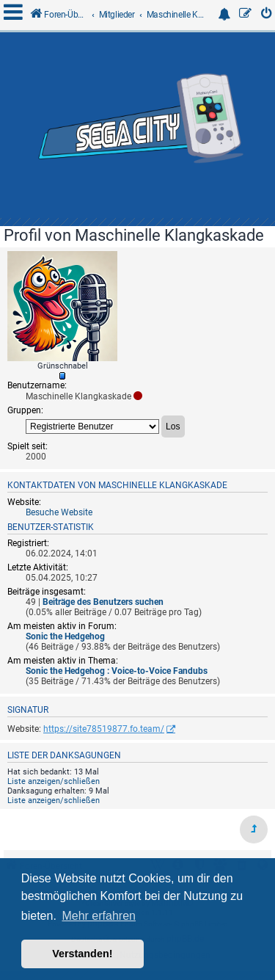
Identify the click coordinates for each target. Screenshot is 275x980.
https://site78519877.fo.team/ (104, 729)
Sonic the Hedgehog (65, 636)
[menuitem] (267, 15)
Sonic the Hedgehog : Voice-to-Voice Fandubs (117, 671)
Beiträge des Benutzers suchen (103, 602)
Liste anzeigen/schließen (54, 781)
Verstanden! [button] (82, 954)
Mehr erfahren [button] (99, 916)
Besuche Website (59, 512)
